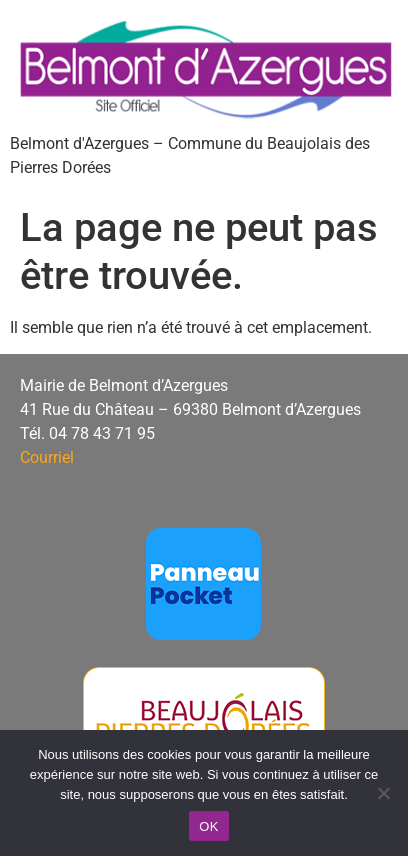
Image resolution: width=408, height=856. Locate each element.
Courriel (47, 457)
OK (208, 826)
